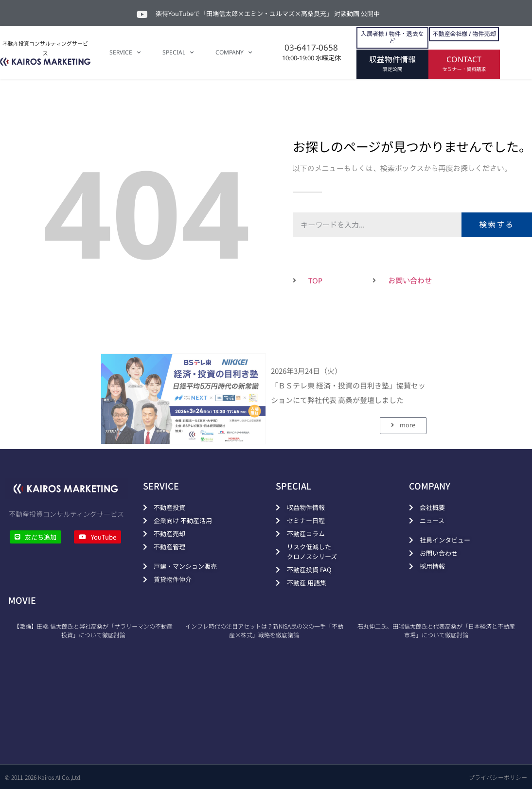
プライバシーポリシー (498, 777)
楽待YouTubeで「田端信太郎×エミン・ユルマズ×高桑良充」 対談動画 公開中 (268, 13)
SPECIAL (178, 53)
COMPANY (234, 53)
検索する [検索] (497, 225)
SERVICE (125, 53)
